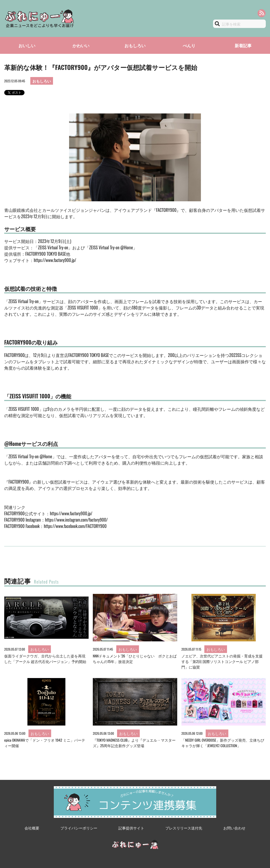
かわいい (81, 45)
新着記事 (243, 45)
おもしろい (135, 45)
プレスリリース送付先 (184, 828)
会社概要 (32, 828)
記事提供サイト (131, 828)
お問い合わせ (234, 828)
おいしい (27, 45)
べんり (189, 45)
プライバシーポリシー (79, 828)
